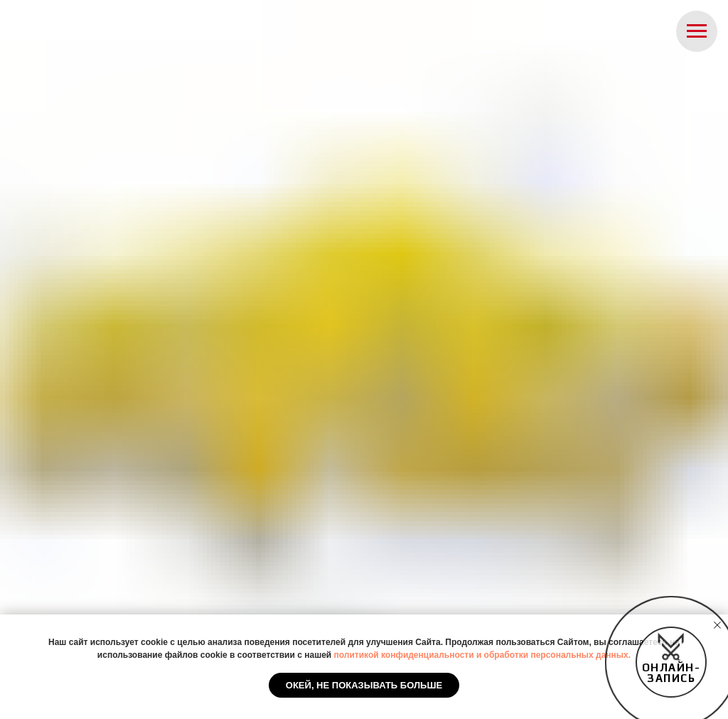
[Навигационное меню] (697, 31)
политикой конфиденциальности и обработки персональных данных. (483, 655)
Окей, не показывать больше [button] (364, 685)
